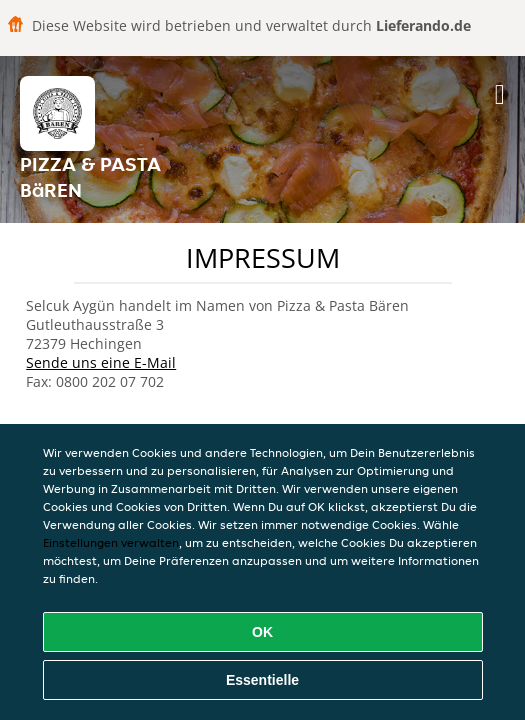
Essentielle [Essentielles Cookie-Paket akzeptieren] (262, 680)
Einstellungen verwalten (111, 542)
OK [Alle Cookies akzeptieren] (262, 632)
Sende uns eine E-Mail (101, 362)
